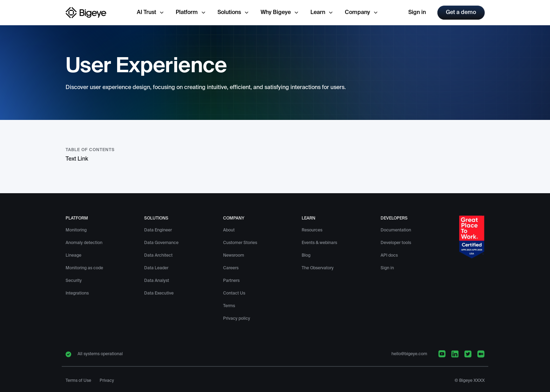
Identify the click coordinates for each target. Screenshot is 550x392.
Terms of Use (78, 381)
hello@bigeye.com (409, 354)
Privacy (107, 381)
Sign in (417, 13)
